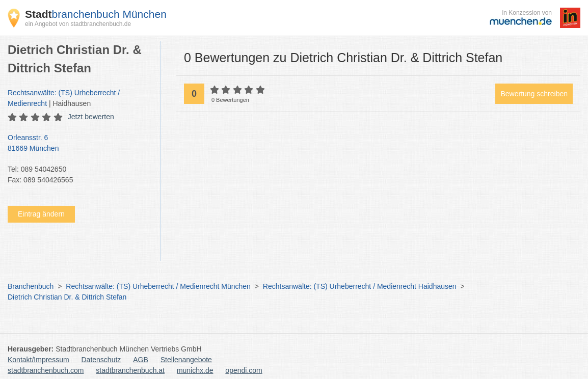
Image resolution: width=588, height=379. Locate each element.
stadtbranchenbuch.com (46, 370)
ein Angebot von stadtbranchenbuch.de (78, 24)
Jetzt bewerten (91, 117)
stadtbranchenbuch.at (130, 370)
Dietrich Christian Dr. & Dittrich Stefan (67, 297)
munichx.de (195, 370)
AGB (141, 360)
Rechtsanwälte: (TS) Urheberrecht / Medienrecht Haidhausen (360, 286)
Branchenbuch (31, 286)
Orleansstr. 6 (79, 144)
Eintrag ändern (41, 214)
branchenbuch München (96, 14)
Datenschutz (101, 360)
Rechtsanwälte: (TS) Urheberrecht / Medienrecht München (158, 286)
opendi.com (244, 370)
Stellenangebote (186, 360)
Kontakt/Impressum (38, 360)
